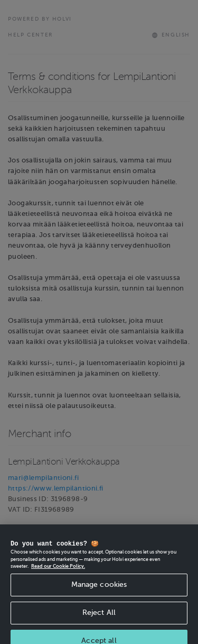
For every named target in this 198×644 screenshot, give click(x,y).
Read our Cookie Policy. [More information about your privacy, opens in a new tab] (58, 570)
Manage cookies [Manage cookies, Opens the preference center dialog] (99, 588)
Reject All (99, 616)
